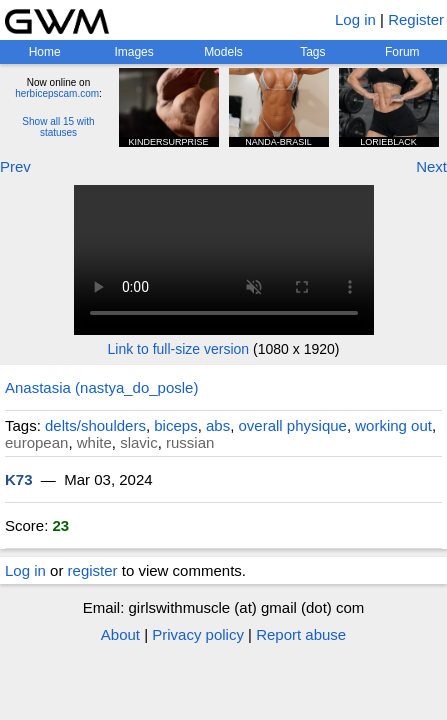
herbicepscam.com (57, 93)
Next (431, 166)
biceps (175, 425)
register (93, 570)
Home (45, 52)
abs (218, 425)
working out (393, 425)
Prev (15, 166)
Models (223, 52)
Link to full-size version (179, 349)
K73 (19, 479)
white (94, 442)
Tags (312, 52)
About (120, 634)
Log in (355, 19)
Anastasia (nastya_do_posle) (101, 387)
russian (190, 442)
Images (133, 52)
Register (416, 19)
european (36, 442)
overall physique (293, 425)
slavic (139, 442)
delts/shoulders (95, 425)
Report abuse (301, 634)
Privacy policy (198, 634)
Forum (402, 52)
